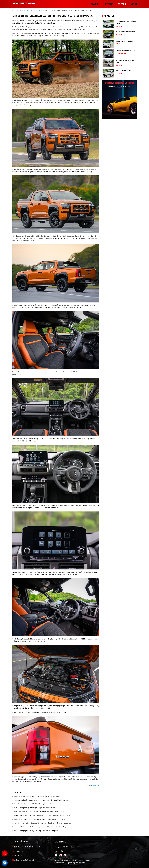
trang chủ (95, 4)
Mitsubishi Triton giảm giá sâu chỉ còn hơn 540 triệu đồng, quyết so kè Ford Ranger (42, 823)
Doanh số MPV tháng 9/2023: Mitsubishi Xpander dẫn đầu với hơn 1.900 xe (39, 819)
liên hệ (134, 4)
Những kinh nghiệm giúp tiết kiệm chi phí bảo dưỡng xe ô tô (34, 808)
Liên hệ (81, 847)
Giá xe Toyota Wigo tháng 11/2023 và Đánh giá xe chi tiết (33, 804)
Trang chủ (58, 847)
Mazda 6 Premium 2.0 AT (124, 70)
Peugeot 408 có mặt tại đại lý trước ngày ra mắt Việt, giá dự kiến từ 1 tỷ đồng (39, 827)
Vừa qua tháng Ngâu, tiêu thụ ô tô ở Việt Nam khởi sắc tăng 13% (35, 831)
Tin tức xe (74, 847)
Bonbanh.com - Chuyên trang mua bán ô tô (70, 863)
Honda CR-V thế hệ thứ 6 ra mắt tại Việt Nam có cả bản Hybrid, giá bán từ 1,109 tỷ (41, 815)
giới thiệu (109, 4)
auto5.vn (96, 786)
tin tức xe (122, 4)
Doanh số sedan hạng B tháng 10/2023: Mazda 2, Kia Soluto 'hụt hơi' (37, 796)
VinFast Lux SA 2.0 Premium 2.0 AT (126, 22)
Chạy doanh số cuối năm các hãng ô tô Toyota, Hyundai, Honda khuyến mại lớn (40, 800)
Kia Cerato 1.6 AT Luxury (124, 41)
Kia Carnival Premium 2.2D (125, 51)
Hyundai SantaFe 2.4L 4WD (125, 31)
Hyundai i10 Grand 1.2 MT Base (125, 61)
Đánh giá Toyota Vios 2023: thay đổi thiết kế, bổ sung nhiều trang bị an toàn (39, 812)
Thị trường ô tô (37, 11)
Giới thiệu (66, 847)
